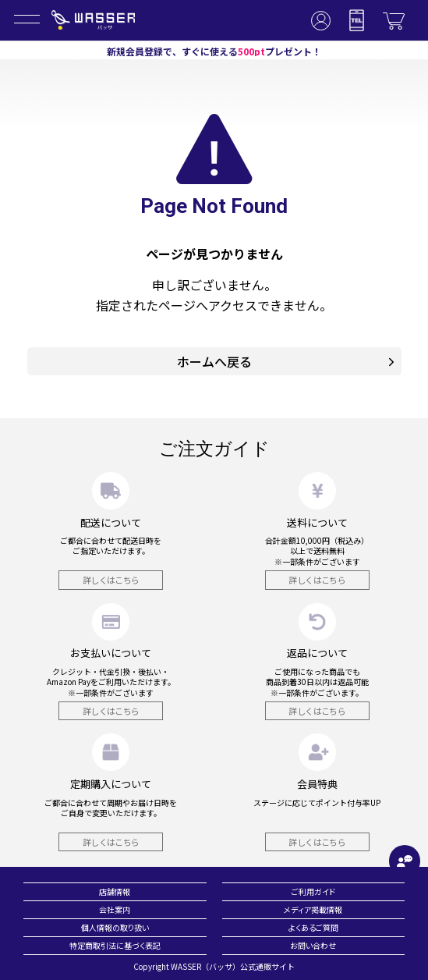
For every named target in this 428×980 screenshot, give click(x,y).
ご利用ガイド (313, 891)
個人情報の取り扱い (115, 927)
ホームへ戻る (285, 361)
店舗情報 (115, 891)
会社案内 (115, 909)
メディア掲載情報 (313, 909)
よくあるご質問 (313, 927)
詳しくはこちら (111, 580)
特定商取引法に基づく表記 (115, 945)
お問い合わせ (313, 945)
